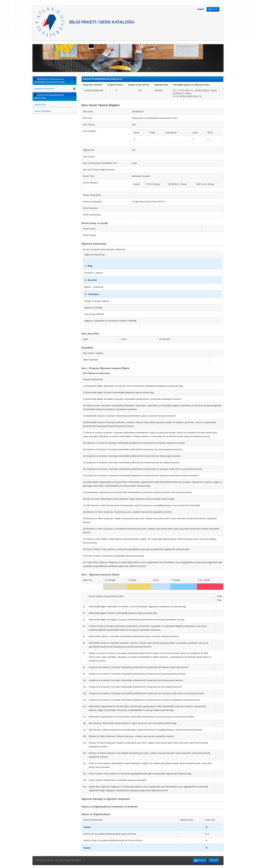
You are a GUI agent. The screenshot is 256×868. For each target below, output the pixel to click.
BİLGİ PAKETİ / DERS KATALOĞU (85, 22)
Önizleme (200, 861)
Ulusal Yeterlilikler (43, 111)
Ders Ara (213, 9)
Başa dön (214, 860)
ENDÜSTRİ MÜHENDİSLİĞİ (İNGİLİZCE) (49, 97)
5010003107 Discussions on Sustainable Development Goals (49, 81)
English (201, 9)
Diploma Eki (40, 105)
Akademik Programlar (44, 89)
